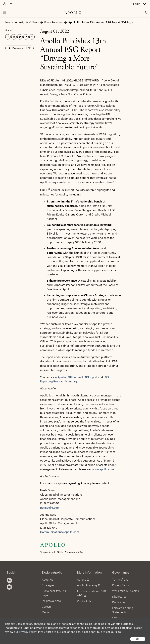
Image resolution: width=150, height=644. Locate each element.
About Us (47, 580)
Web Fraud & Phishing (126, 591)
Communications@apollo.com (60, 532)
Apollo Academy (87, 585)
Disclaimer (119, 602)
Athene (82, 580)
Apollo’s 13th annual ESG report (77, 377)
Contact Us (84, 601)
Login (137, 4)
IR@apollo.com (50, 508)
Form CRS (118, 618)
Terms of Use (120, 580)
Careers (47, 607)
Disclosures (119, 597)
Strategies (48, 585)
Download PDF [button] (19, 49)
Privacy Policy (28, 632)
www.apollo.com (103, 469)
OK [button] (138, 639)
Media (46, 612)
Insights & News (52, 601)
